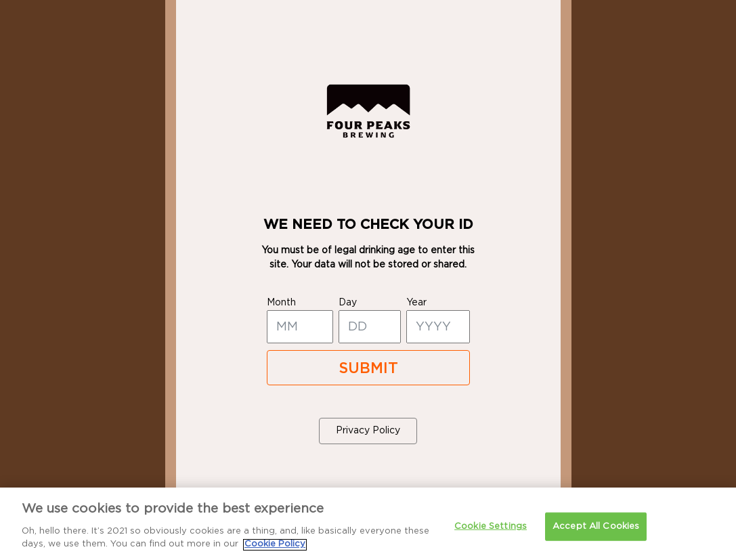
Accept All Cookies (596, 533)
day (348, 303)
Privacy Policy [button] (368, 431)
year (416, 303)
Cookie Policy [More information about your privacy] (275, 551)
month (281, 303)
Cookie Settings (491, 533)
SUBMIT (368, 368)
